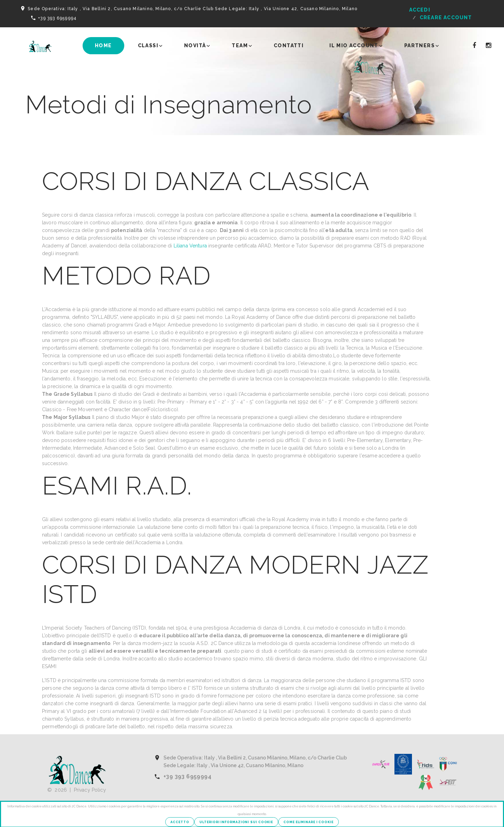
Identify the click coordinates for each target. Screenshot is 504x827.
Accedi (420, 10)
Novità (195, 45)
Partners (419, 45)
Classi (148, 45)
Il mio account (354, 45)
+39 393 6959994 (57, 18)
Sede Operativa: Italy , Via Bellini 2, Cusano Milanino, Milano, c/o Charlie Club (121, 9)
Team (240, 45)
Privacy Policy (90, 790)
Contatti (289, 45)
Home (103, 45)
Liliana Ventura (191, 246)
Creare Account (446, 17)
